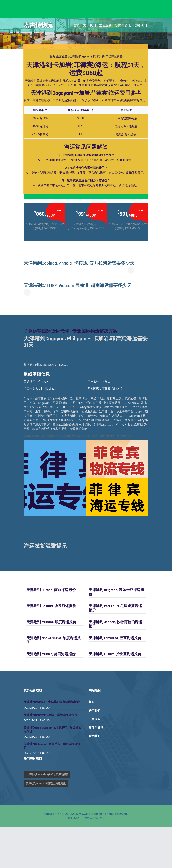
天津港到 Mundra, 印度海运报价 (51, 622)
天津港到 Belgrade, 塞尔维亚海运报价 (116, 592)
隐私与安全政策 (94, 818)
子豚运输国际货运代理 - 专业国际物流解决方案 (74, 331)
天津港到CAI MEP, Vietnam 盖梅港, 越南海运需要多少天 (81, 285)
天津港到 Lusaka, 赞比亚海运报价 (115, 654)
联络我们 (140, 25)
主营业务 (105, 25)
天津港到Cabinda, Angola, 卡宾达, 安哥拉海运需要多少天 (83, 263)
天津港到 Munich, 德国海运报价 (51, 654)
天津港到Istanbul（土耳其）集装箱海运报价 (52, 702)
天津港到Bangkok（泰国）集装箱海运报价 (50, 715)
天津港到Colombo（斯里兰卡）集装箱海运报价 (52, 746)
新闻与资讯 (123, 25)
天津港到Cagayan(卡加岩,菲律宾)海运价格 (95, 56)
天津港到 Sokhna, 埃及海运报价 (51, 606)
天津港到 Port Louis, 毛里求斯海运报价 (115, 608)
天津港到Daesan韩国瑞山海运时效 (46, 783)
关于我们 (89, 25)
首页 (77, 25)
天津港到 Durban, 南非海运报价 (51, 590)
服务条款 (73, 818)
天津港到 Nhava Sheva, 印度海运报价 (53, 640)
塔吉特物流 (38, 25)
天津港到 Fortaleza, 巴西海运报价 (115, 638)
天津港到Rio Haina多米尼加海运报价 (47, 774)
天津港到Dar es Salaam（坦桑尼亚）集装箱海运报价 (52, 730)
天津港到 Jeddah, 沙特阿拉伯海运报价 (115, 624)
